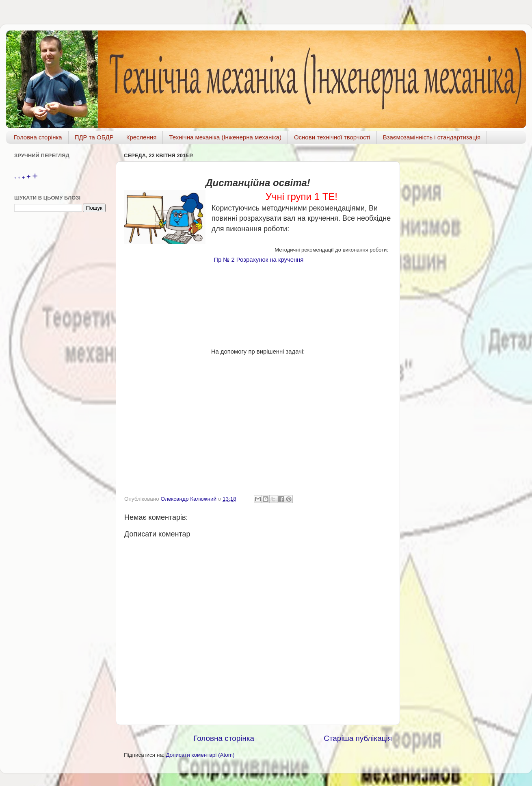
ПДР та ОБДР (94, 137)
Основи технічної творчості (332, 137)
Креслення (142, 137)
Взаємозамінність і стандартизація (432, 137)
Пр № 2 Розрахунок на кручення (258, 260)
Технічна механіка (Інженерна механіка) (225, 137)
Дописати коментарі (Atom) (200, 755)
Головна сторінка (38, 137)
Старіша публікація (358, 738)
